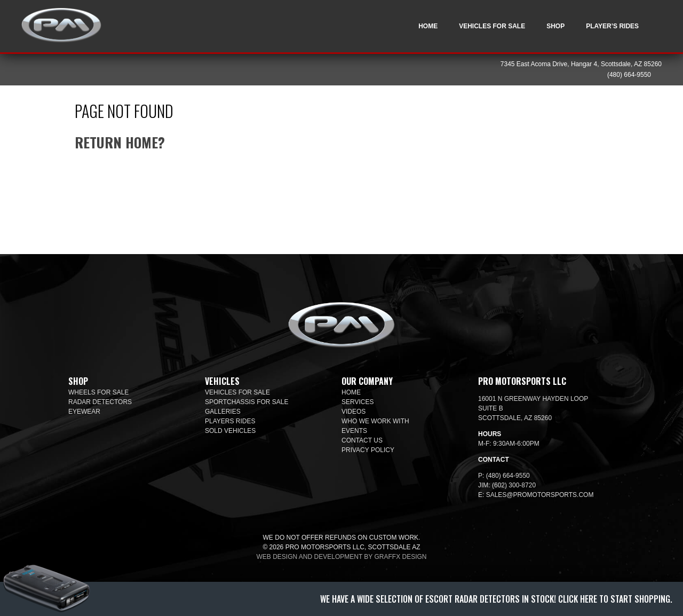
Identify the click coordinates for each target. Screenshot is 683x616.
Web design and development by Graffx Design (342, 557)
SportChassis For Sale (247, 402)
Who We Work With (375, 421)
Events (354, 431)
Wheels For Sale (98, 392)
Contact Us (362, 440)
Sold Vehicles (230, 431)
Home (428, 26)
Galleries (223, 412)
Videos (354, 412)
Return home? (120, 142)
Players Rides (230, 421)
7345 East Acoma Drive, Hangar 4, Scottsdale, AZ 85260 (581, 64)
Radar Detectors (100, 402)
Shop (555, 26)
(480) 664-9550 (629, 75)
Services (358, 402)
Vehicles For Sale (492, 26)
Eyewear (84, 412)
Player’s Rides (612, 26)
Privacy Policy (368, 450)
